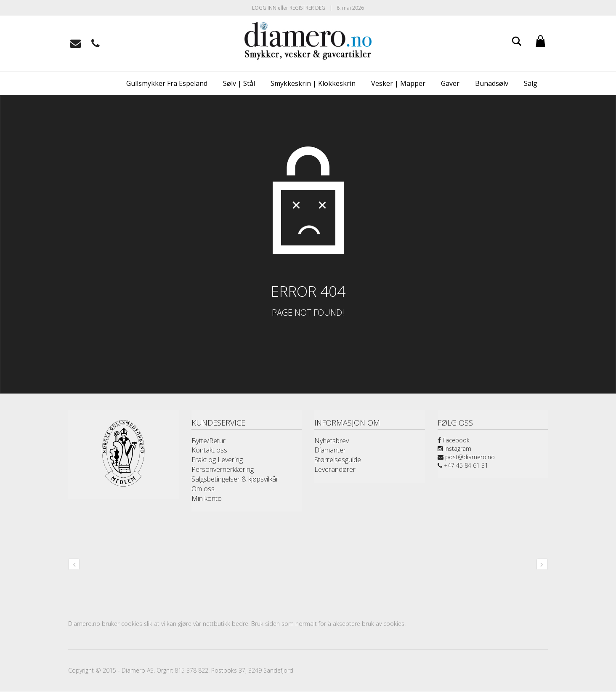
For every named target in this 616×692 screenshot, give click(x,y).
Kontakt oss (209, 450)
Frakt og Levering (217, 460)
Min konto (207, 498)
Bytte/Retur (208, 441)
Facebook (454, 440)
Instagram (454, 448)
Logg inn (264, 8)
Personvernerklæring (223, 469)
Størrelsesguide (338, 460)
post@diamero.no (466, 457)
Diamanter (330, 450)
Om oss (203, 489)
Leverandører (335, 469)
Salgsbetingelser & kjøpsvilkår (235, 479)
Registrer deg (307, 8)
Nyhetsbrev (332, 441)
